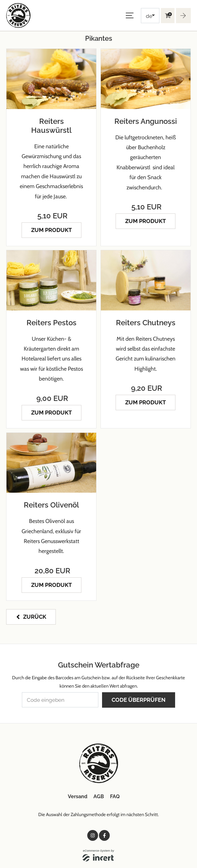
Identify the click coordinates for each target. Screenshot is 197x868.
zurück (35, 616)
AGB (99, 796)
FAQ (115, 796)
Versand (78, 796)
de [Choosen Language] (149, 16)
